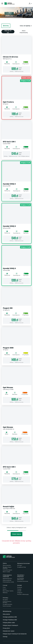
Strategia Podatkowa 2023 (10, 620)
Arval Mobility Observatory (21, 579)
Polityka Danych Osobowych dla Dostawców (15, 634)
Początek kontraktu (7, 604)
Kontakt (19, 585)
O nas (4, 587)
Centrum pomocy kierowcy (7, 602)
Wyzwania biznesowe (23, 563)
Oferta (5, 563)
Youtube (19, 589)
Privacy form (6, 628)
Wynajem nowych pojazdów (7, 568)
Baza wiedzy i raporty (8, 591)
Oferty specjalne (7, 565)
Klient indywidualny (24, 32)
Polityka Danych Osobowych (10, 625)
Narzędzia (5, 600)
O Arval (5, 585)
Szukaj (6, 26)
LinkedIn (19, 591)
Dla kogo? (20, 565)
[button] (26, 26)
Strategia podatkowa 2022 (10, 617)
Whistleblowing (7, 611)
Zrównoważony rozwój (8, 582)
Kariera (5, 589)
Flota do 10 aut (8, 32)
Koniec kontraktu (7, 606)
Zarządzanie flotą (21, 567)
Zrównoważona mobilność (7, 576)
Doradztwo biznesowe (23, 581)
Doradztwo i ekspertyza (21, 576)
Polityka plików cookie (9, 623)
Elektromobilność (7, 580)
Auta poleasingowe (7, 570)
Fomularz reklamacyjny (23, 594)
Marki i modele (6, 572)
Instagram (20, 593)
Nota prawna (6, 614)
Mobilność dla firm (7, 578)
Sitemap (5, 637)
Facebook (20, 587)
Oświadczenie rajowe (9, 631)
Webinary (5, 593)
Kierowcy (5, 598)
